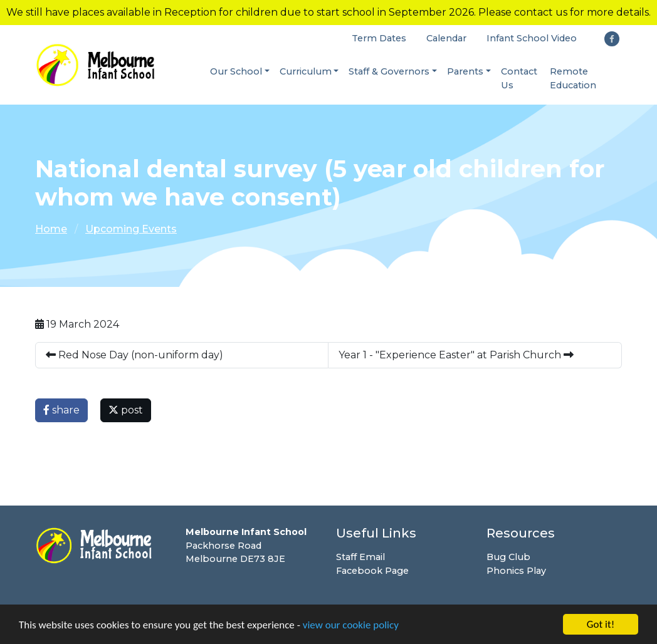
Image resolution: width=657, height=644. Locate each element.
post (126, 410)
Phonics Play (516, 571)
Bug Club (508, 557)
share (61, 410)
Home (51, 229)
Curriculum (306, 71)
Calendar (446, 38)
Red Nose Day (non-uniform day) (134, 355)
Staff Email (360, 557)
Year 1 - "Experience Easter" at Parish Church (456, 355)
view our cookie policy (351, 626)
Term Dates (379, 38)
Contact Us (519, 78)
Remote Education (573, 78)
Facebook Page (372, 571)
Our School (236, 71)
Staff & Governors (389, 71)
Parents (465, 71)
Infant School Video (532, 38)
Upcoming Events (131, 229)
